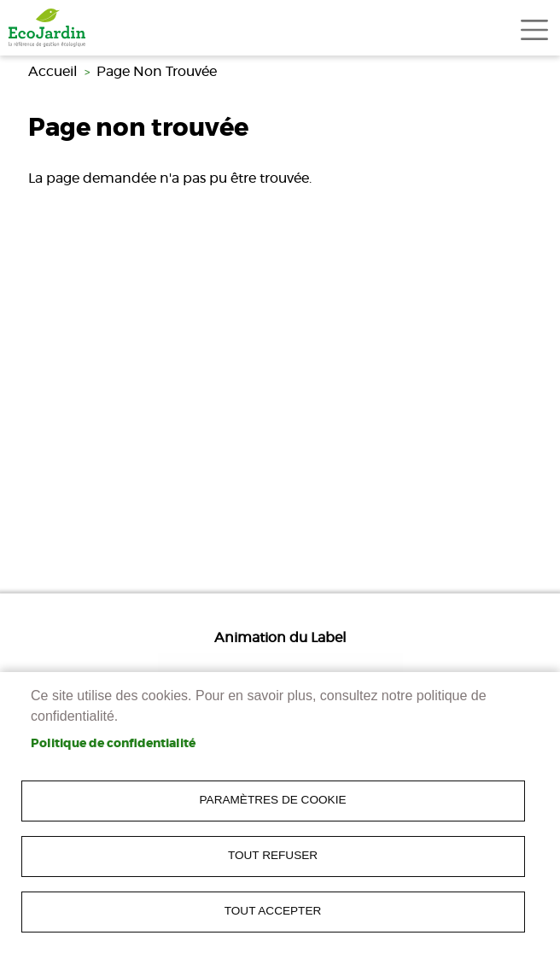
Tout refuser (273, 855)
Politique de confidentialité (113, 744)
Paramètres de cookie (273, 800)
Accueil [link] (53, 72)
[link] (47, 28)
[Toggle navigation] (534, 30)
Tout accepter (273, 911)
